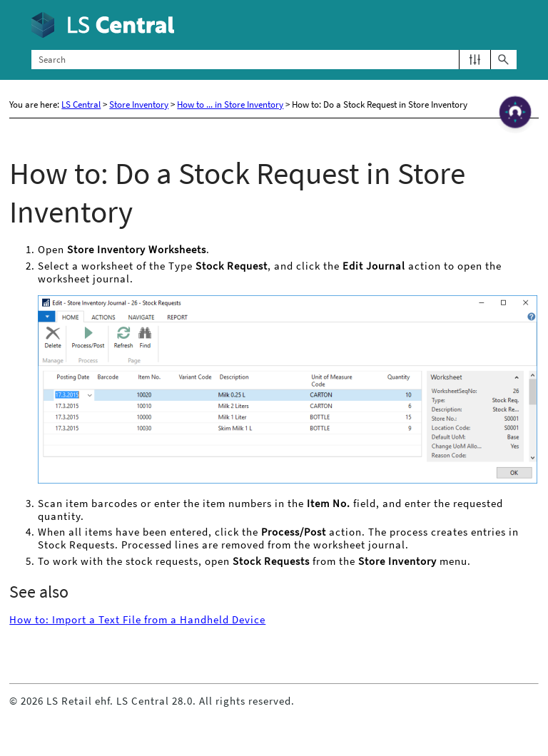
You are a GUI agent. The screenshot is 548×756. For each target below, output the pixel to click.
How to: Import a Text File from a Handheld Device (137, 620)
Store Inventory (139, 104)
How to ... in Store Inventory (230, 104)
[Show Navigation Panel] (509, 25)
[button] (475, 60)
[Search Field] (274, 60)
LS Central (81, 104)
